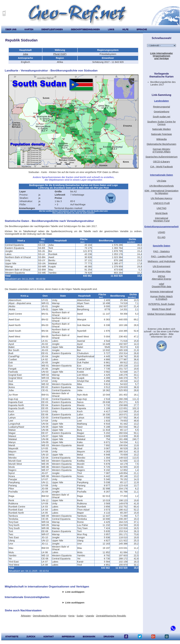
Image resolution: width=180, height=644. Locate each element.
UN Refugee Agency (162, 198)
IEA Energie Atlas (161, 271)
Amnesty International (161, 292)
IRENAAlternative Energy (161, 278)
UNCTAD (161, 208)
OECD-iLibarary (161, 162)
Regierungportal (161, 107)
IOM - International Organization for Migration (162, 192)
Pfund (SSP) (60, 54)
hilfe (125, 29)
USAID (162, 232)
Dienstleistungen (52, 29)
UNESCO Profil (161, 203)
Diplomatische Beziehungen (161, 144)
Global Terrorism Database (161, 314)
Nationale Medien (161, 129)
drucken (109, 636)
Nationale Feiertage (161, 134)
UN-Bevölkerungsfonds (162, 186)
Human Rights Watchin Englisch (161, 298)
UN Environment (161, 266)
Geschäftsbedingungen (85, 29)
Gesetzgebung (161, 112)
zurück (31, 636)
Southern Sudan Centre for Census (161, 123)
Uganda (90, 616)
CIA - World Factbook (162, 167)
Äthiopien (26, 616)
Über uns (11, 29)
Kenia (71, 616)
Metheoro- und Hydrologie (161, 261)
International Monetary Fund (162, 219)
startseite (12, 636)
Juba (26, 54)
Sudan (80, 616)
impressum (68, 636)
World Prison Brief (161, 309)
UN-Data (162, 181)
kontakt (49, 636)
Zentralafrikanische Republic (111, 616)
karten (29, 29)
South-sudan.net (161, 117)
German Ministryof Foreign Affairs (162, 150)
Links (111, 29)
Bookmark (89, 636)
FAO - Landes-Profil (162, 256)
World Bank (161, 213)
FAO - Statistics (162, 251)
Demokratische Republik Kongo (49, 616)
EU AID (161, 237)
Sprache (142, 29)
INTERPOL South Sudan (161, 304)
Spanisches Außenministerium (161, 157)
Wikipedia (161, 139)
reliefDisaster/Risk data (162, 285)
